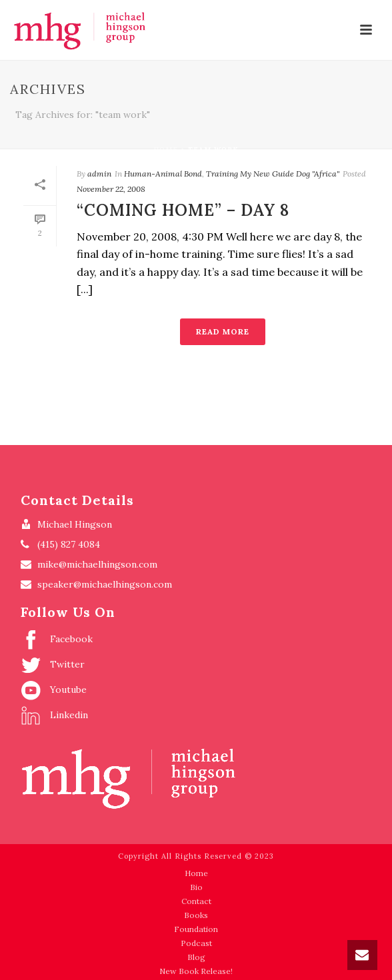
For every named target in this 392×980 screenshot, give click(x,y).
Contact (196, 901)
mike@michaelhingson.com (97, 564)
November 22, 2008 (111, 189)
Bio (196, 887)
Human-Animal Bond (163, 174)
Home (166, 150)
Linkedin (54, 716)
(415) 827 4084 (69, 544)
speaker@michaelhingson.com (105, 584)
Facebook (57, 640)
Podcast (196, 943)
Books (196, 915)
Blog (196, 957)
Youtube (54, 690)
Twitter (53, 665)
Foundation (196, 929)
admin (99, 174)
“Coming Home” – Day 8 (183, 210)
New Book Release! (196, 971)
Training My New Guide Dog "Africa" (273, 174)
